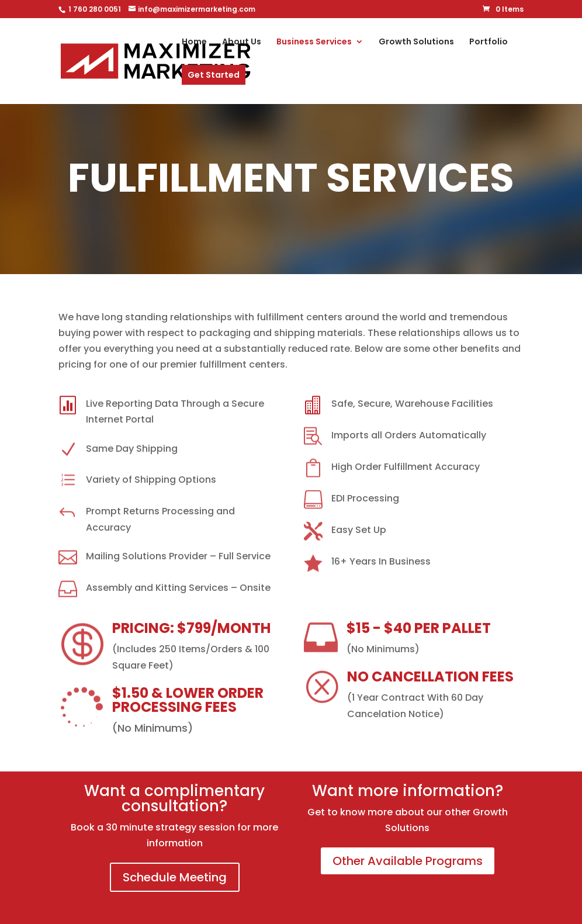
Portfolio (489, 42)
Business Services (314, 42)
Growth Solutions (416, 42)
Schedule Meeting (175, 877)
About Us (242, 42)
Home (194, 42)
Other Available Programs (408, 861)
